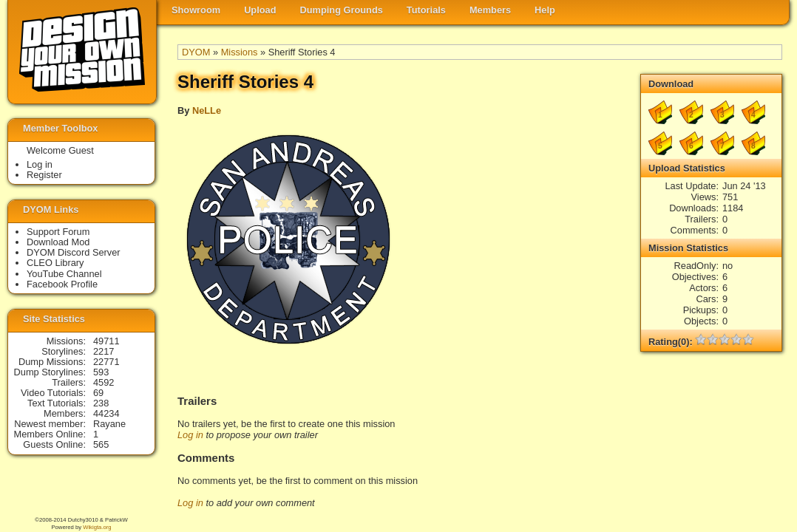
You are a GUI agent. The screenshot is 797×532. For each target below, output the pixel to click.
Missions (240, 52)
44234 (106, 413)
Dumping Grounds (342, 10)
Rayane (109, 424)
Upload (260, 10)
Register (44, 175)
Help (545, 10)
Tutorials (426, 10)
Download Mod (58, 242)
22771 (106, 362)
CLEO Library (55, 263)
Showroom (196, 10)
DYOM (196, 52)
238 (101, 403)
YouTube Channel (64, 274)
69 (98, 393)
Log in (190, 435)
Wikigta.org (97, 527)
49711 (106, 341)
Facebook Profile (62, 284)
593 (101, 372)
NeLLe (207, 110)
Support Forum (58, 232)
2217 (104, 351)
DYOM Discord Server (74, 252)
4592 (104, 382)
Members (490, 10)
